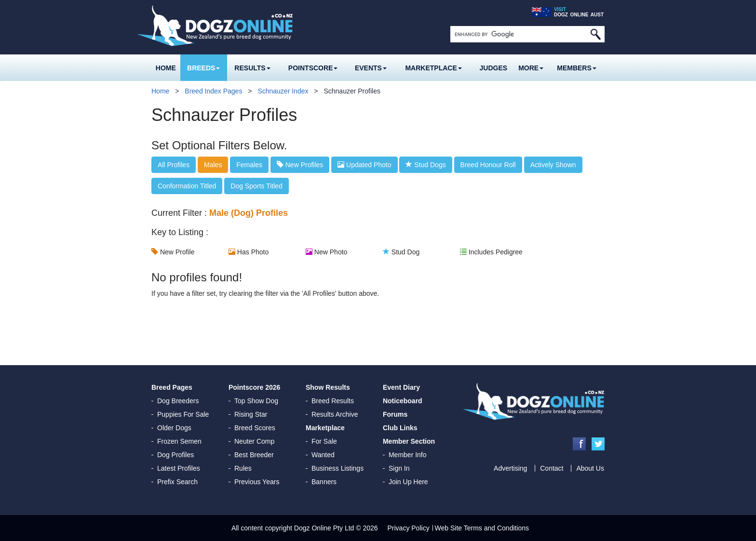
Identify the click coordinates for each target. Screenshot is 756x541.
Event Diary (401, 387)
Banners (324, 482)
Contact (552, 468)
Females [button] (249, 165)
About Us (590, 468)
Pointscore (313, 68)
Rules (243, 468)
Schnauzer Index (283, 91)
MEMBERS (577, 68)
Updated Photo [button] (364, 165)
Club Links (400, 428)
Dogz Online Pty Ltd (324, 528)
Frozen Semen (179, 441)
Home (166, 68)
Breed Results (333, 401)
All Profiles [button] (174, 165)
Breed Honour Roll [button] (488, 165)
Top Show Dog (256, 401)
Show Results (328, 387)
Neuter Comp (254, 441)
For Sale (324, 441)
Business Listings (337, 468)
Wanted (323, 455)
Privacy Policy (409, 528)
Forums (395, 414)
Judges (494, 68)
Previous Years (257, 482)
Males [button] (213, 165)
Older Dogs (174, 428)
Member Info (408, 455)
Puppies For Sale (183, 414)
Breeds (203, 68)
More (531, 68)
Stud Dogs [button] (425, 165)
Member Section (409, 441)
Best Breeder (254, 455)
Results (252, 68)
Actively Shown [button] (553, 165)
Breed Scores (255, 428)
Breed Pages (172, 387)
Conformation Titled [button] (187, 186)
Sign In (399, 468)
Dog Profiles (175, 455)
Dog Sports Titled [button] (256, 186)
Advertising (510, 468)
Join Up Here (408, 482)
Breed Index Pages (213, 91)
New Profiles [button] (300, 165)
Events (371, 68)
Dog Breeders (178, 401)
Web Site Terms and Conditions (482, 528)
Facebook (579, 444)
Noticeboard (403, 401)
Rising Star (251, 414)
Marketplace (433, 68)
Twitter (598, 444)
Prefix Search (177, 482)
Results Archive (335, 414)
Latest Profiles (179, 468)
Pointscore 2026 (254, 387)
